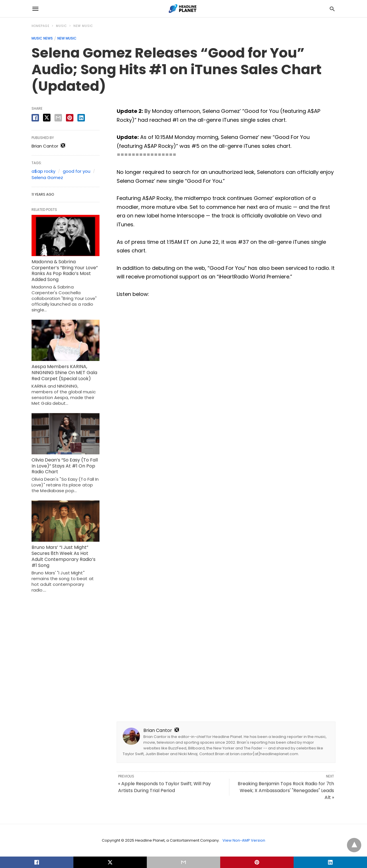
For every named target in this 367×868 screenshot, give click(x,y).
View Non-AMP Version (244, 840)
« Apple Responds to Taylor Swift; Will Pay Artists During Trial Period (164, 787)
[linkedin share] (81, 118)
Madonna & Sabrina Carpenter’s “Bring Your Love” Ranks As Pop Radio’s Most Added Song (65, 271)
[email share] (58, 118)
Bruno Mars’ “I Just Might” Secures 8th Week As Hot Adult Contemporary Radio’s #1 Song (64, 556)
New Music (83, 26)
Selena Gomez (47, 177)
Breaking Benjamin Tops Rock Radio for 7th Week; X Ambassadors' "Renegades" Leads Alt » (286, 791)
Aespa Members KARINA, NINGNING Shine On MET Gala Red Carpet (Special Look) (64, 373)
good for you (77, 171)
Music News (42, 38)
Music (61, 26)
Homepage (40, 26)
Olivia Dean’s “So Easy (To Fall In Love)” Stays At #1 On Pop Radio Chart (65, 466)
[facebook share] (35, 118)
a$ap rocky (43, 171)
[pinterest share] (70, 118)
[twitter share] (47, 118)
